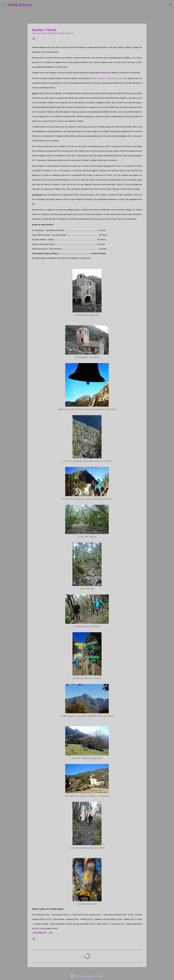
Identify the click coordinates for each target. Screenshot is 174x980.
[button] (34, 39)
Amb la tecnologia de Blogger (87, 976)
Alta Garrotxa (40, 933)
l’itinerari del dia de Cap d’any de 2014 (108, 78)
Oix (51, 933)
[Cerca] (35, 5)
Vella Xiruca (20, 5)
